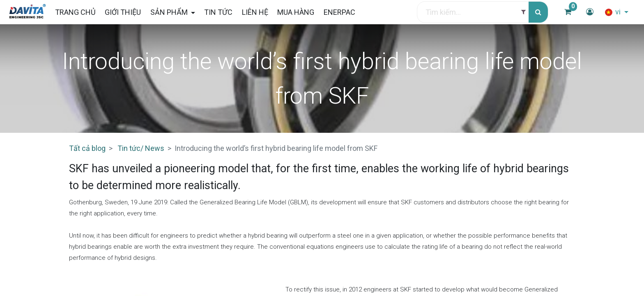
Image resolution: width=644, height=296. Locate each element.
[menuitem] (79, 12)
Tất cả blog (87, 148)
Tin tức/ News (141, 148)
